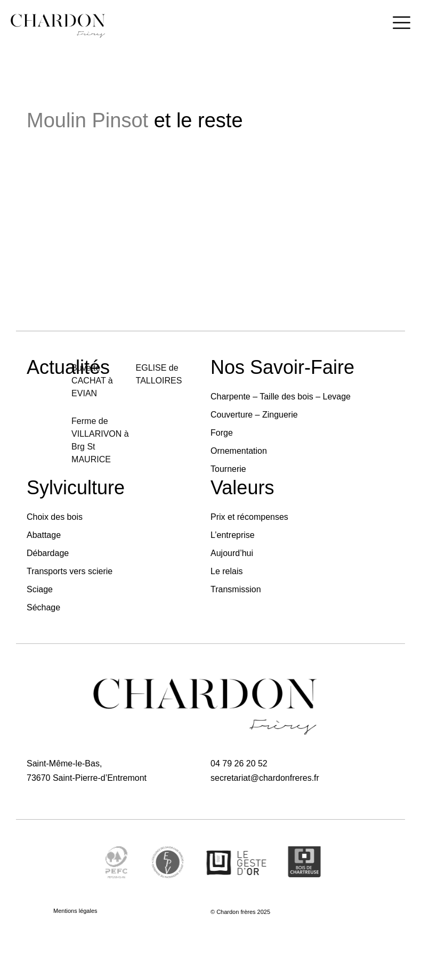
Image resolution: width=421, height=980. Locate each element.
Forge (222, 433)
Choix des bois (55, 517)
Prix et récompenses (249, 517)
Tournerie (228, 469)
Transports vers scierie (70, 571)
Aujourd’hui (232, 553)
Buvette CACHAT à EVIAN (92, 381)
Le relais (226, 571)
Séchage (43, 607)
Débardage (48, 553)
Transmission (236, 589)
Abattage (44, 535)
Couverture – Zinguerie (254, 415)
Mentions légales (75, 911)
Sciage (40, 589)
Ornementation (239, 451)
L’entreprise (233, 535)
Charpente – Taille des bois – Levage (281, 397)
